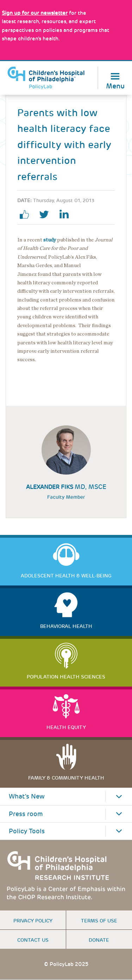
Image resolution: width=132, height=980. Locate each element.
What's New (27, 796)
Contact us (33, 940)
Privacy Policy (33, 921)
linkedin (67, 214)
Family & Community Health (66, 778)
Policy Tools (27, 831)
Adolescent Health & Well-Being (66, 576)
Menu (115, 85)
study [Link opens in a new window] (50, 240)
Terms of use (99, 921)
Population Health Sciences (66, 677)
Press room (26, 814)
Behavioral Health (66, 626)
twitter (47, 214)
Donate (99, 940)
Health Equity (66, 727)
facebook (27, 214)
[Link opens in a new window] (35, 13)
